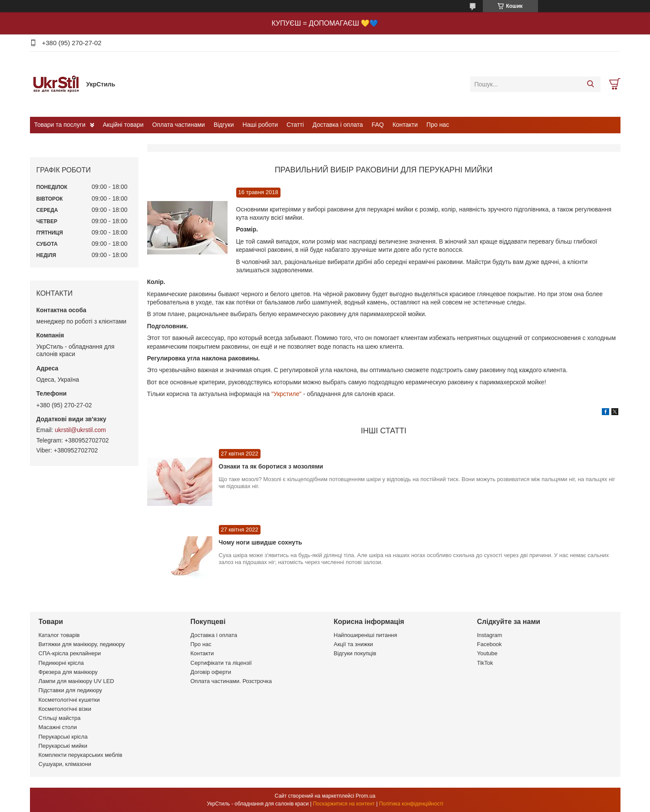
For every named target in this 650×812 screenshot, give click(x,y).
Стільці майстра (60, 718)
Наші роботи (260, 125)
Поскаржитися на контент (344, 804)
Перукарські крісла (63, 737)
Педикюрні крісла (61, 663)
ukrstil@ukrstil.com (80, 430)
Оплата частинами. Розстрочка (231, 681)
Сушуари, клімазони (65, 764)
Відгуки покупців (355, 653)
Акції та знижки (354, 644)
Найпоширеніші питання (366, 635)
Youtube (487, 653)
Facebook (490, 644)
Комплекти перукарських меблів (81, 755)
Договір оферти (211, 672)
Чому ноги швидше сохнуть (261, 542)
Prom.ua (365, 796)
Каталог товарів (59, 635)
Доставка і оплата (338, 125)
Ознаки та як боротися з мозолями (271, 466)
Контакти (405, 125)
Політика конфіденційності (411, 804)
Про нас (438, 125)
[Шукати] (591, 84)
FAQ (378, 125)
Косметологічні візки (65, 709)
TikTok (485, 663)
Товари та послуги (60, 125)
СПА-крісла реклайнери (70, 653)
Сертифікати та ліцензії (221, 663)
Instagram (490, 635)
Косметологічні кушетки (69, 700)
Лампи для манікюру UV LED (76, 681)
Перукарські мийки (63, 746)
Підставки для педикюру (71, 690)
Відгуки (224, 125)
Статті (295, 125)
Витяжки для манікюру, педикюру (82, 644)
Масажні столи (58, 727)
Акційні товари (123, 125)
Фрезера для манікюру (68, 672)
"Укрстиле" (286, 394)
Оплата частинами (179, 125)
